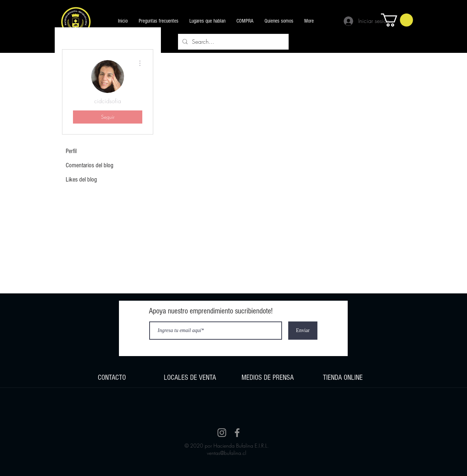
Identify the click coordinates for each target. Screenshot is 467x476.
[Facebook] (237, 433)
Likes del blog (81, 180)
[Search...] (233, 42)
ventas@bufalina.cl (227, 453)
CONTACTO (112, 378)
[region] (112, 377)
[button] (397, 20)
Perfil (71, 151)
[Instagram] (222, 433)
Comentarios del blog (90, 165)
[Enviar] (303, 331)
